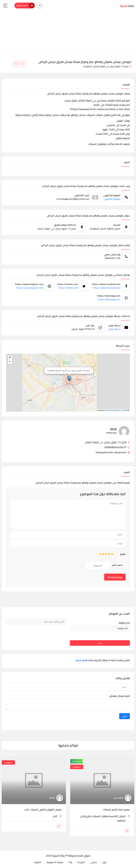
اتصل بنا (81, 862)
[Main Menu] (5, 6)
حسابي (94, 862)
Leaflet (125, 410)
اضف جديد (81, 660)
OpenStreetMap (112, 410)
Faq (70, 862)
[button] (69, 379)
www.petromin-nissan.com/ (113, 452)
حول (104, 862)
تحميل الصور (117, 565)
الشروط (38, 862)
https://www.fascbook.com (107, 288)
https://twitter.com (68, 288)
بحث (100, 643)
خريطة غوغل (114, 329)
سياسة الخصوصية (55, 862)
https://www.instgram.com (30, 288)
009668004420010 (117, 447)
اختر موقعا (124, 623)
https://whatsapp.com (109, 299)
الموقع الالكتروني (112, 199)
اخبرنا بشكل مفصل (119, 696)
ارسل (125, 716)
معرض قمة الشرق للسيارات (116, 809)
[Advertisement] (68, 33)
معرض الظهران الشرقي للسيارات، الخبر (43, 809)
